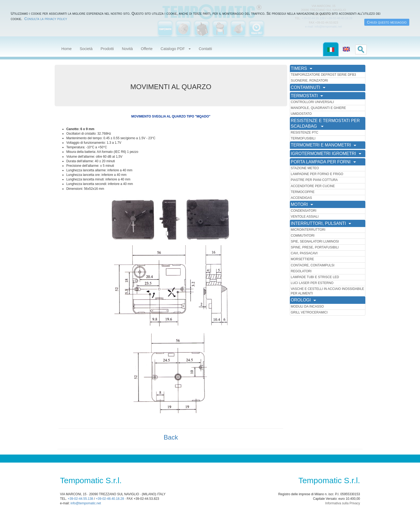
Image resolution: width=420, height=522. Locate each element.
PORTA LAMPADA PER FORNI (323, 162)
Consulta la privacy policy (46, 19)
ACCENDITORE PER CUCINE (313, 186)
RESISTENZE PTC (305, 133)
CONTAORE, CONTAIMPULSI (313, 265)
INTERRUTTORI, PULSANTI (321, 223)
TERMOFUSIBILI (303, 138)
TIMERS (302, 68)
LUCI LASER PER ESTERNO (312, 283)
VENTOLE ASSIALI (305, 217)
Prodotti (107, 49)
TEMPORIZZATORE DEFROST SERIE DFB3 (323, 75)
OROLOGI (304, 300)
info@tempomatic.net (86, 503)
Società (86, 49)
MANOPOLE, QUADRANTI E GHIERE (318, 108)
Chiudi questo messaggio (387, 22)
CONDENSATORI (304, 211)
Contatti (205, 49)
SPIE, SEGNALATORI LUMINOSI (315, 241)
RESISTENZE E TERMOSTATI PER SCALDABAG (325, 123)
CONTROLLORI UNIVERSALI (312, 102)
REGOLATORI (301, 271)
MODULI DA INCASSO (307, 307)
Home (66, 49)
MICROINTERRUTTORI (308, 230)
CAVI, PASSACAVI (304, 253)
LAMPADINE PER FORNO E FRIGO (317, 174)
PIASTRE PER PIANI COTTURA (314, 180)
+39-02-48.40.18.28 (110, 499)
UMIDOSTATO (301, 114)
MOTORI (302, 204)
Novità (127, 49)
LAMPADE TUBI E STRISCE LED (315, 277)
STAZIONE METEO (305, 168)
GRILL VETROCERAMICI (309, 312)
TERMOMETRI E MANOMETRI (324, 145)
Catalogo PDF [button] (176, 49)
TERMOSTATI (307, 96)
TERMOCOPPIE (303, 192)
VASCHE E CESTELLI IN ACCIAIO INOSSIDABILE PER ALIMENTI (328, 291)
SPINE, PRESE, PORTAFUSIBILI (315, 247)
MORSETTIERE (303, 259)
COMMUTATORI (303, 236)
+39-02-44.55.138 (80, 499)
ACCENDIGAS (301, 198)
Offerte (147, 49)
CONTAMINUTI (308, 87)
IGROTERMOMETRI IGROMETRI (326, 154)
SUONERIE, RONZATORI (310, 81)
